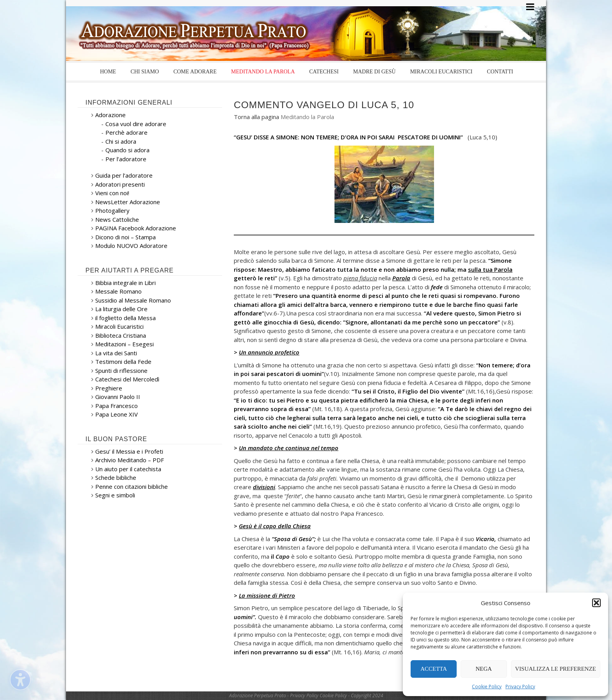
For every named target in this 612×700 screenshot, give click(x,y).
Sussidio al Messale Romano (133, 300)
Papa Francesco (117, 406)
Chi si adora (121, 141)
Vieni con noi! (112, 193)
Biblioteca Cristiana (121, 335)
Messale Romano (118, 291)
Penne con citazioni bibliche (132, 486)
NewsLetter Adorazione (128, 202)
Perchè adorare (126, 132)
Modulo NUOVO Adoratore (131, 246)
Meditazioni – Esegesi (125, 344)
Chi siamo (145, 72)
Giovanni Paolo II (118, 397)
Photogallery (112, 210)
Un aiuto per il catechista (128, 469)
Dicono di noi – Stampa (125, 237)
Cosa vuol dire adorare (136, 124)
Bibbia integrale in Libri (125, 283)
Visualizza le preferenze (556, 669)
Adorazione (110, 115)
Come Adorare (195, 72)
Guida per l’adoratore (124, 175)
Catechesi (324, 72)
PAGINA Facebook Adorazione (136, 228)
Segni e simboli (115, 495)
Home (108, 72)
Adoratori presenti (120, 184)
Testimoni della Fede (123, 362)
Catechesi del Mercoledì (127, 379)
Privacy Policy (520, 687)
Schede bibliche (116, 477)
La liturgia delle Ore (121, 309)
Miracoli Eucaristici (441, 72)
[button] (596, 603)
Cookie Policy (487, 687)
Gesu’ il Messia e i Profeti (129, 451)
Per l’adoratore (126, 159)
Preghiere (109, 388)
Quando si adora (127, 150)
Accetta (434, 669)
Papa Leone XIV (117, 414)
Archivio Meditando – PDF (130, 460)
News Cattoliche (117, 219)
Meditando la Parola (263, 72)
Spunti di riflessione (121, 370)
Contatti (500, 72)
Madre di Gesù (374, 72)
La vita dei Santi (116, 353)
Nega (484, 669)
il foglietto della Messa (125, 318)
